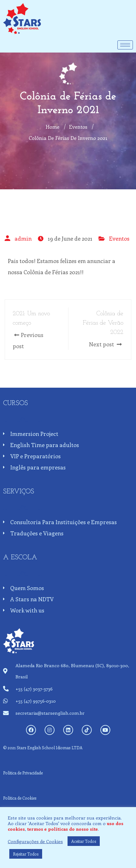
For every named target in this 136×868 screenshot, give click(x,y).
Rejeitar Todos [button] (26, 854)
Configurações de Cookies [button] (35, 841)
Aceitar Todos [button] (84, 841)
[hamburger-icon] (125, 45)
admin (23, 238)
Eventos (119, 238)
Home (53, 127)
